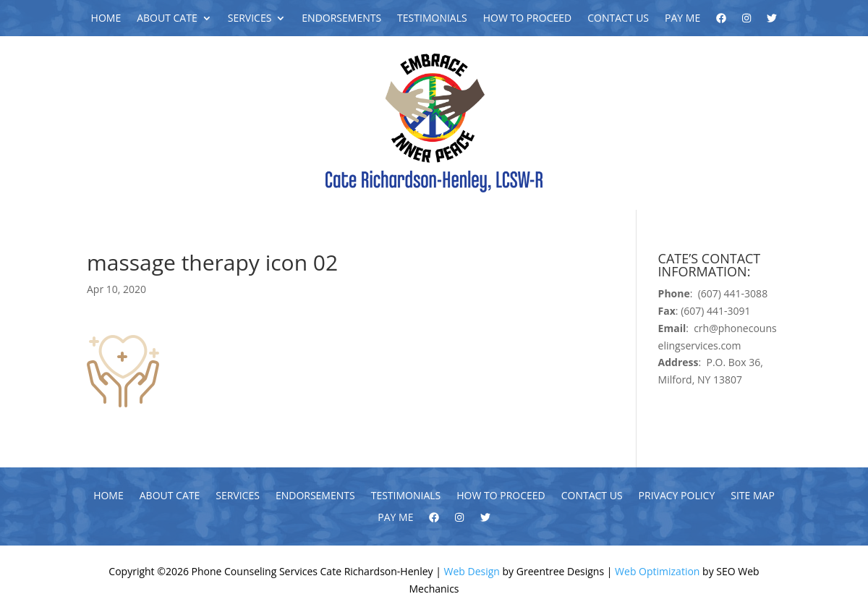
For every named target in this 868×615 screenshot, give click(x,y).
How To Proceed (528, 19)
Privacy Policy (677, 496)
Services (250, 19)
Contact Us (618, 19)
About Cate (167, 19)
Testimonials (432, 19)
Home (106, 19)
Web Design (472, 571)
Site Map (753, 496)
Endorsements (341, 19)
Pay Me (682, 19)
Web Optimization (657, 571)
